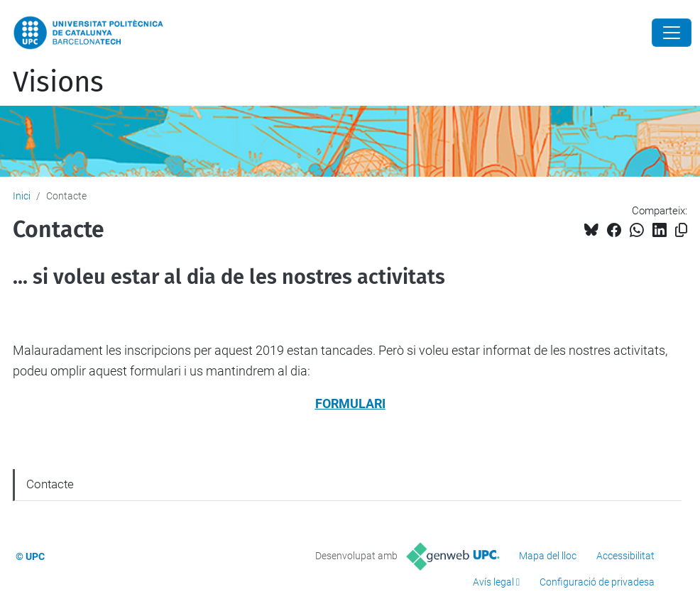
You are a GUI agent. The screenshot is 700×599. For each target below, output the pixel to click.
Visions (58, 82)
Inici (22, 196)
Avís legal (493, 582)
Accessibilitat (625, 556)
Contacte (50, 484)
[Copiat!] (681, 230)
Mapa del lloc (548, 556)
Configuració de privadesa (597, 582)
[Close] (672, 33)
